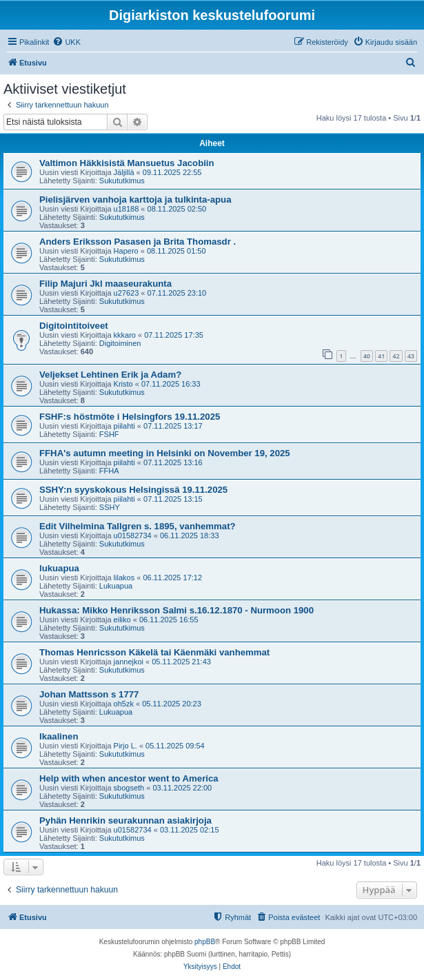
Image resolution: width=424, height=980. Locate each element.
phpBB (205, 942)
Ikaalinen (59, 736)
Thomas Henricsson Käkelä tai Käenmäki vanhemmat (154, 652)
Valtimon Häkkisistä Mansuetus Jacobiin (127, 163)
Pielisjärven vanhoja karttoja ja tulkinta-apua (135, 200)
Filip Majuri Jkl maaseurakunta (105, 284)
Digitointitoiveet (74, 326)
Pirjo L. (125, 746)
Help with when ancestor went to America (129, 778)
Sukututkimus (122, 181)
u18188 (127, 209)
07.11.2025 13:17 (173, 426)
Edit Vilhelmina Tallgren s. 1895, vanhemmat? (138, 526)
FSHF (109, 434)
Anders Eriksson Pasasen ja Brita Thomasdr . (138, 242)
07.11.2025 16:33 (171, 384)
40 (367, 356)
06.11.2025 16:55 (169, 620)
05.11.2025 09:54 (175, 746)
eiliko (122, 620)
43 (411, 356)
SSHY (110, 507)
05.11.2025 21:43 (181, 662)
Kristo (123, 384)
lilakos (124, 578)
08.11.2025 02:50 (177, 209)
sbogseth (129, 788)
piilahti (124, 426)
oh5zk (124, 704)
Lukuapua (116, 586)
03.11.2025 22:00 (182, 788)
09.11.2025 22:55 (172, 172)
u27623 (127, 293)
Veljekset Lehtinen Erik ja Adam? (110, 375)
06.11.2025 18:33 (190, 535)
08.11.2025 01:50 (176, 251)
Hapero (126, 251)
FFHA (109, 471)
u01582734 (133, 535)
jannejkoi (129, 662)
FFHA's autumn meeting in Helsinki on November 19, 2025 (165, 453)
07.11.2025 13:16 (173, 462)
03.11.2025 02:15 (190, 830)
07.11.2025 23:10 (177, 293)
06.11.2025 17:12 (172, 578)
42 (396, 356)
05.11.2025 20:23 (172, 704)
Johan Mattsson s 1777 (89, 694)
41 (381, 356)
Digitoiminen (120, 343)
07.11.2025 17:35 (174, 335)
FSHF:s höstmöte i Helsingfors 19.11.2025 (130, 417)
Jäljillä (124, 172)
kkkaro (125, 335)
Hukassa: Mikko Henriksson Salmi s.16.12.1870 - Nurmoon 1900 (176, 610)
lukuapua (59, 568)
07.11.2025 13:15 (173, 499)
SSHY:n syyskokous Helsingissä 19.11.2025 (133, 490)
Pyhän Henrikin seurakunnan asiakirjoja (125, 820)
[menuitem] (67, 42)
